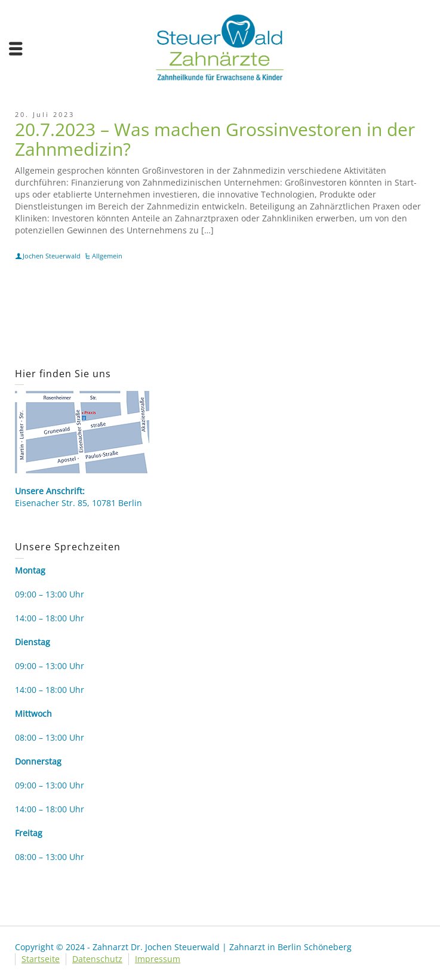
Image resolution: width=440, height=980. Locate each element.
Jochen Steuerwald (52, 256)
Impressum (158, 959)
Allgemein (107, 256)
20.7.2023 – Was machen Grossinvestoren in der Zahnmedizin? (215, 139)
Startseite (41, 959)
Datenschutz (97, 959)
